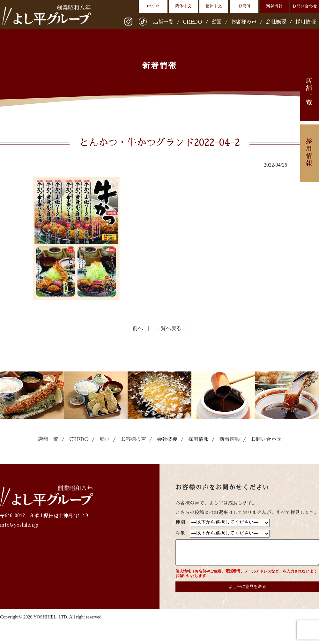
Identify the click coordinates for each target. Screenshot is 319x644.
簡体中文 (183, 6)
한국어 (244, 6)
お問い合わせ (305, 6)
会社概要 (276, 22)
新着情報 (274, 6)
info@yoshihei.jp (19, 525)
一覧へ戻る (168, 328)
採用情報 (306, 22)
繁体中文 (214, 6)
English (153, 6)
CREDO (193, 22)
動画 (217, 22)
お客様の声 (244, 22)
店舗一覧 (163, 22)
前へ (138, 328)
